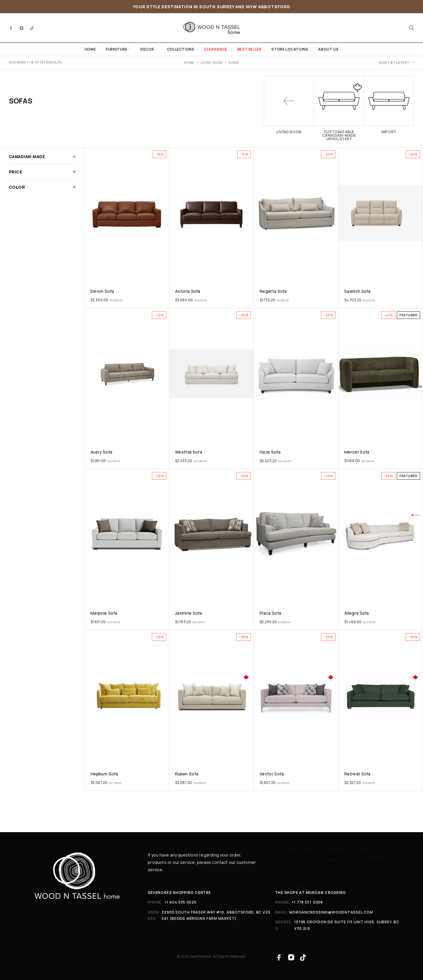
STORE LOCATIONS (290, 49)
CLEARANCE (216, 49)
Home (189, 63)
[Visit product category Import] (389, 105)
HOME (90, 49)
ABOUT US (328, 49)
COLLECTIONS (181, 49)
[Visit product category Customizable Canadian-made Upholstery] (339, 108)
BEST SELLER (250, 49)
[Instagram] (22, 28)
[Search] (412, 28)
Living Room (211, 63)
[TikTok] (32, 28)
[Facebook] (11, 28)
